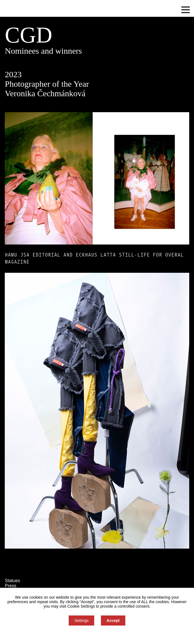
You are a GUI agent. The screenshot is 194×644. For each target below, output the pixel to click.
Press (11, 586)
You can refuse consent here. (97, 635)
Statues (12, 581)
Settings (81, 621)
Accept (113, 621)
